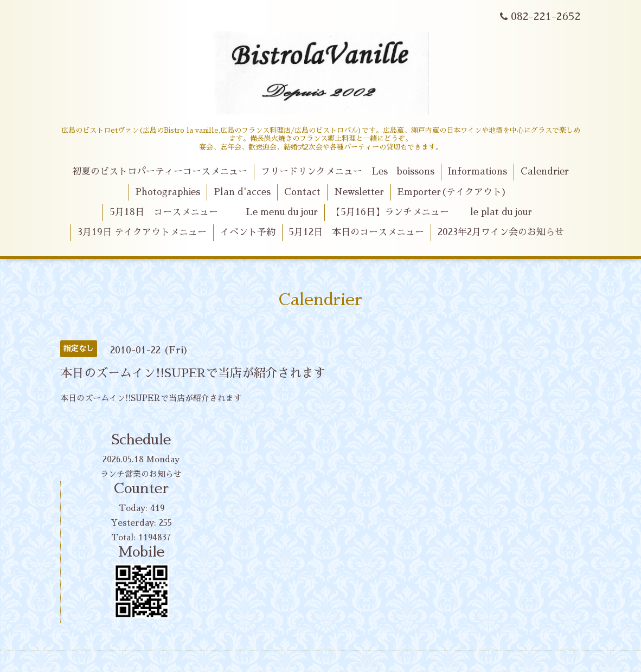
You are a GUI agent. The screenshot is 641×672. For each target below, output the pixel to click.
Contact (302, 192)
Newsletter (359, 192)
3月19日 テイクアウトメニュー (142, 232)
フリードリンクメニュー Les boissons (348, 172)
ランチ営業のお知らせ (141, 474)
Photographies (168, 192)
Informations (477, 172)
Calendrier (545, 172)
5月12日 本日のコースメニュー (356, 232)
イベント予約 (248, 232)
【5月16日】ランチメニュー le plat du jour (432, 212)
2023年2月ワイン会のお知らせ (501, 232)
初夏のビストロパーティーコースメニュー (160, 172)
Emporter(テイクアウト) (452, 192)
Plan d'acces (242, 192)
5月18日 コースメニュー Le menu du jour (214, 212)
